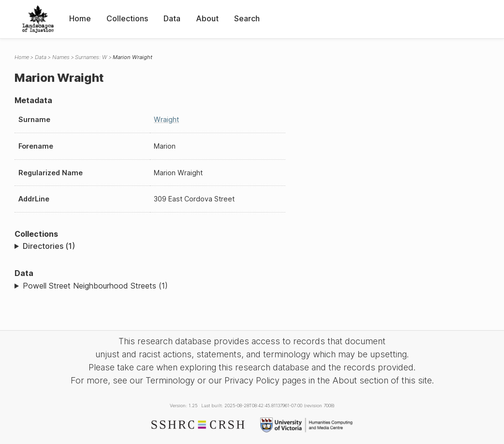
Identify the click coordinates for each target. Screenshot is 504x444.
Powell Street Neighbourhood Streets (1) (95, 286)
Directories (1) (49, 246)
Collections (127, 18)
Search (247, 18)
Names (61, 57)
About (207, 18)
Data (172, 18)
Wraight (166, 119)
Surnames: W (91, 57)
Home (80, 18)
